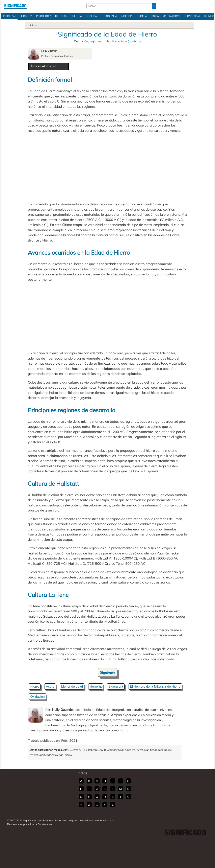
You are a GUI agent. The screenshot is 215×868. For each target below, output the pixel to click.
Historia (61, 16)
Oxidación (37, 697)
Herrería (96, 687)
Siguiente (107, 672)
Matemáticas (171, 16)
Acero (50, 687)
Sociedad (92, 16)
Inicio (31, 25)
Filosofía (26, 16)
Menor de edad (72, 687)
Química (142, 16)
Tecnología (192, 16)
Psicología (44, 16)
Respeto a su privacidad (21, 824)
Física (155, 16)
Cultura (76, 16)
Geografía (110, 16)
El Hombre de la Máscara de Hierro (155, 687)
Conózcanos (45, 824)
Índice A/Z (9, 16)
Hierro (35, 687)
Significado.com (15, 6)
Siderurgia (116, 687)
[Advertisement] (107, 167)
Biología (127, 16)
